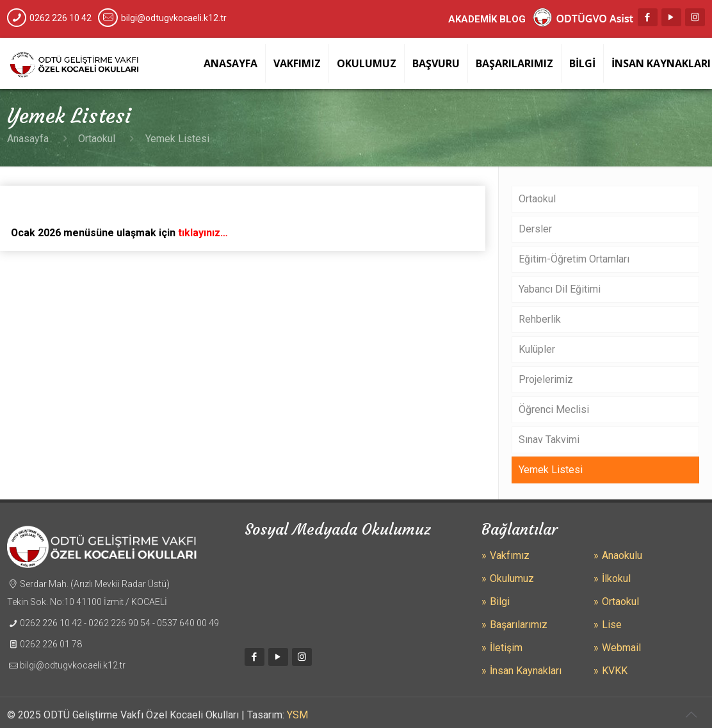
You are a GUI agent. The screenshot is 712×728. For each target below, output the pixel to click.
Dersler (535, 229)
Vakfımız (510, 555)
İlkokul (616, 578)
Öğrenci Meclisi (554, 409)
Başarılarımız (519, 625)
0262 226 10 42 (61, 18)
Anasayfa (28, 139)
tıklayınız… (204, 233)
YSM (297, 715)
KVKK (615, 671)
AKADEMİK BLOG (487, 19)
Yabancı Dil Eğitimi (560, 289)
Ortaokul (97, 139)
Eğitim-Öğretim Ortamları (574, 259)
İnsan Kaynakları (526, 671)
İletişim (506, 648)
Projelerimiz (546, 379)
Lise (612, 625)
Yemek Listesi (551, 470)
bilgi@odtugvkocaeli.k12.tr (174, 18)
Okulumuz (512, 578)
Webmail (621, 648)
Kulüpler (537, 349)
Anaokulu (622, 555)
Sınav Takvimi (549, 440)
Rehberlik (540, 319)
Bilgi (500, 602)
